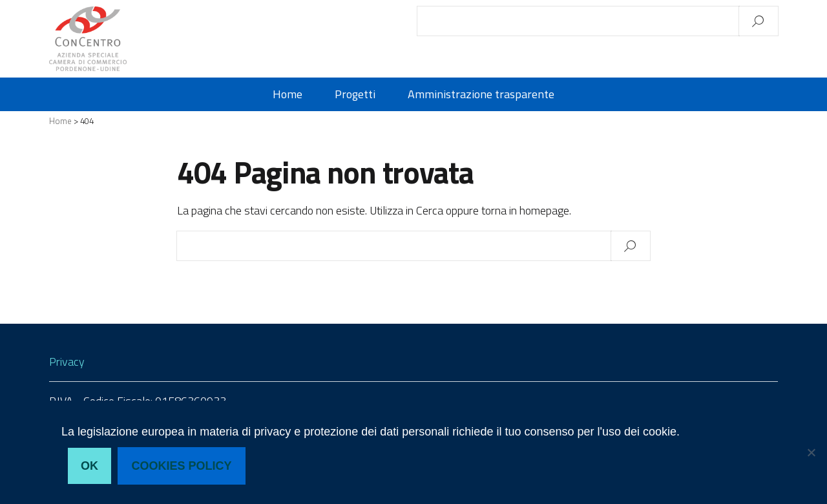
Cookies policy (182, 466)
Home (288, 94)
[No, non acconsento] (811, 452)
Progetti (355, 94)
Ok (89, 466)
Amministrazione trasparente (481, 94)
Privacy (67, 362)
